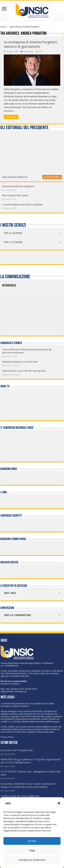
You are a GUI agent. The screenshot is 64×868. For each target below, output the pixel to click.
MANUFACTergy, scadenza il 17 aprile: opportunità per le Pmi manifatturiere (31, 761)
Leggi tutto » (11, 117)
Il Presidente (28, 52)
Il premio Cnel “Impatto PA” (17, 750)
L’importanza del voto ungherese (18, 186)
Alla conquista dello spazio (15, 195)
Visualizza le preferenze (32, 860)
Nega (32, 850)
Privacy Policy (7, 737)
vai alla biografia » (52, 177)
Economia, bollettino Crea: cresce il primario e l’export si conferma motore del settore (28, 785)
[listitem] (45, 310)
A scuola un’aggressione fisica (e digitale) (22, 205)
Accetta (32, 841)
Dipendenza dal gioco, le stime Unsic (20, 362)
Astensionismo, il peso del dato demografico (24, 371)
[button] (59, 803)
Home (3, 27)
